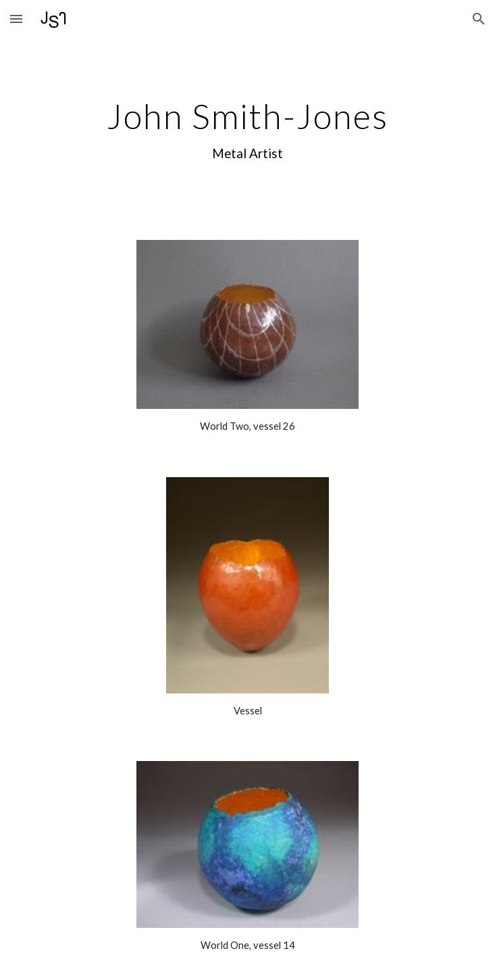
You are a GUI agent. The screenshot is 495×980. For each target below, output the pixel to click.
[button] (16, 19)
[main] (248, 131)
